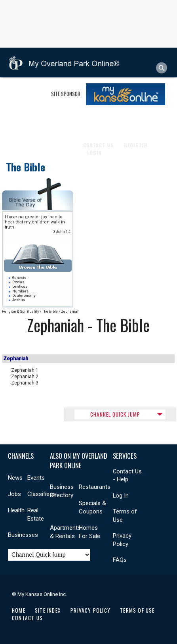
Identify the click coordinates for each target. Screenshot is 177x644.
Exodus (18, 282)
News (15, 478)
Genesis (19, 278)
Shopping (22, 122)
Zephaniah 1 (25, 370)
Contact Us (27, 618)
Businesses (25, 92)
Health (85, 122)
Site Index (48, 610)
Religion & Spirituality (20, 311)
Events (36, 478)
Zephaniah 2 (25, 377)
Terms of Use (137, 610)
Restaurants (95, 487)
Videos (59, 552)
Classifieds (42, 494)
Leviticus (20, 286)
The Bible (26, 167)
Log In (121, 496)
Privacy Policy (90, 610)
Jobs (14, 494)
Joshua (19, 300)
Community (55, 122)
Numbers (20, 291)
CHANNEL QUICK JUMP (115, 414)
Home (19, 610)
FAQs (120, 560)
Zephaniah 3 (25, 383)
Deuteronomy (24, 296)
